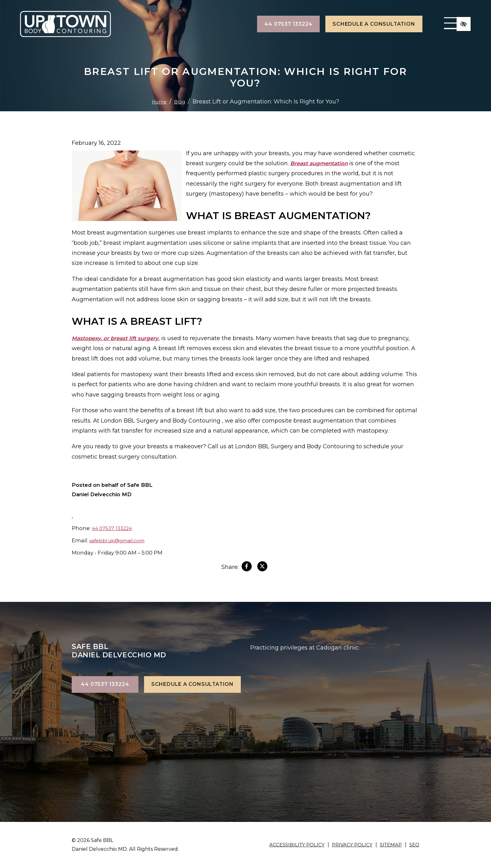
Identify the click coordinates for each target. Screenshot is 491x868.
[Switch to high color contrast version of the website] (463, 24)
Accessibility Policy (291, 845)
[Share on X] (263, 568)
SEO (414, 845)
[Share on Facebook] (246, 568)
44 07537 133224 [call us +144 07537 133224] (261, 24)
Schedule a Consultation (346, 24)
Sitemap (389, 845)
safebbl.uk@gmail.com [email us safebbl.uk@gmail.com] (120, 540)
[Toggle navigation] (425, 24)
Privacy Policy (349, 845)
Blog (181, 102)
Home (158, 102)
